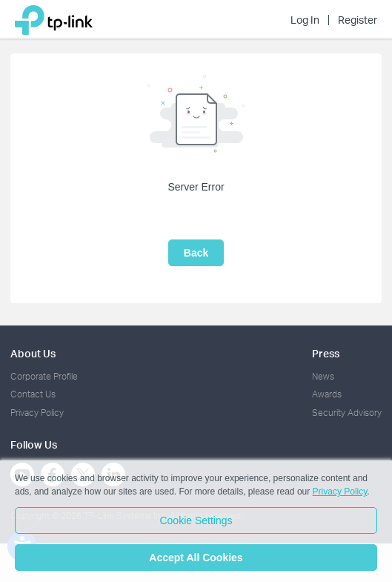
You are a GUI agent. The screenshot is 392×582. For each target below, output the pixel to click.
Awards (327, 394)
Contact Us (33, 394)
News (323, 376)
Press (326, 353)
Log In (305, 20)
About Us (33, 353)
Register (358, 20)
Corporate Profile (44, 376)
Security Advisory (347, 413)
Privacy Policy (37, 413)
